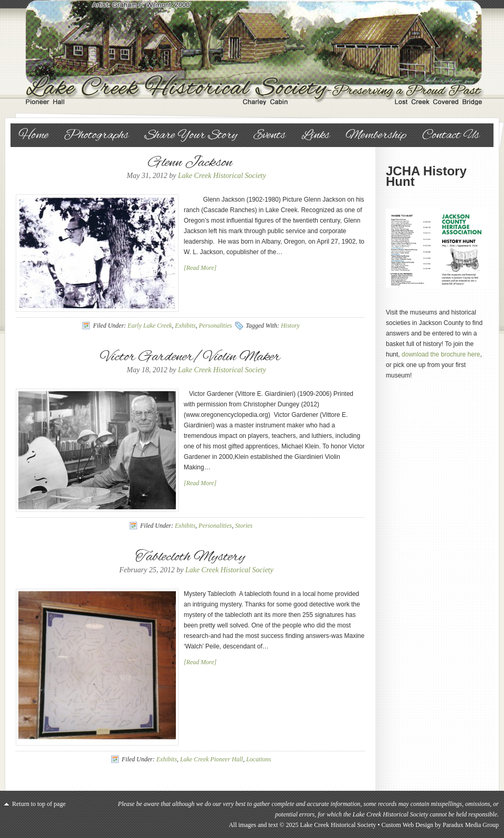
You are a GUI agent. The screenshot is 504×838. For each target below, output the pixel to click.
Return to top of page (39, 804)
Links (316, 135)
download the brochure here (441, 354)
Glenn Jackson (190, 163)
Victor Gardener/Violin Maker (190, 357)
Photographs (96, 135)
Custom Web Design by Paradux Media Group (440, 825)
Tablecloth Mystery (190, 557)
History (290, 326)
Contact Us (451, 135)
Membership (376, 135)
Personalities (216, 326)
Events (269, 135)
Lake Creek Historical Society (252, 53)
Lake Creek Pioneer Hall (212, 759)
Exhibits (185, 326)
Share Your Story (191, 135)
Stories (244, 526)
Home (33, 135)
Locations (259, 759)
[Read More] (200, 268)
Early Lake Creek (150, 326)
